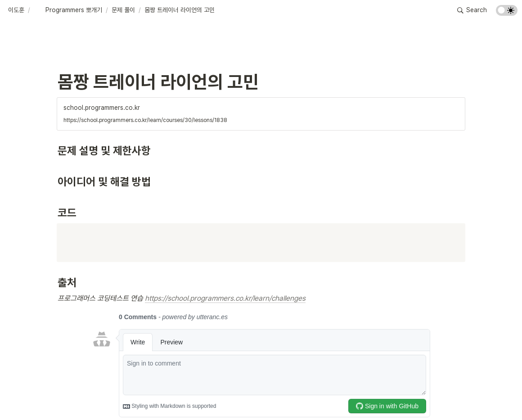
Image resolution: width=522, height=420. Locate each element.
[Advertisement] (261, 396)
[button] (16, 10)
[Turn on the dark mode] (507, 13)
